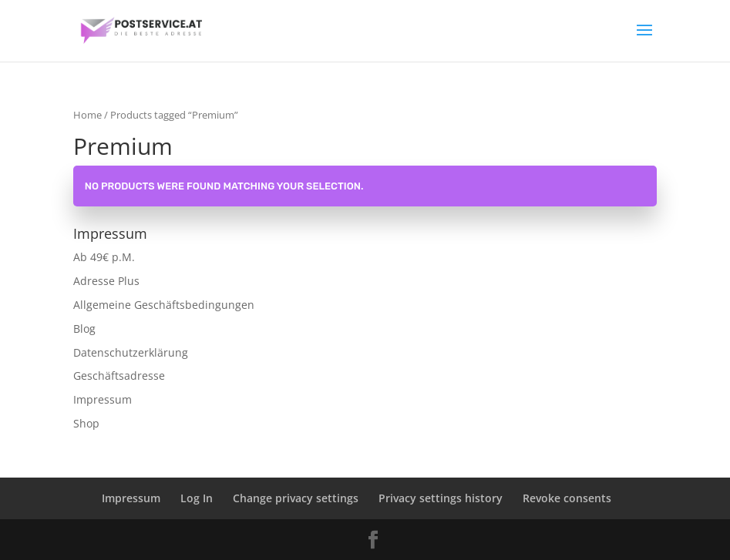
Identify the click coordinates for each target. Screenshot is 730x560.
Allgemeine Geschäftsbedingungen (164, 305)
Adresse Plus (106, 281)
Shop (86, 423)
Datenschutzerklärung (131, 352)
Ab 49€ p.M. (104, 257)
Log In (197, 498)
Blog (84, 329)
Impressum (103, 399)
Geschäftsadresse (119, 376)
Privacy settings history (441, 498)
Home (87, 115)
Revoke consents (567, 498)
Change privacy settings (296, 498)
